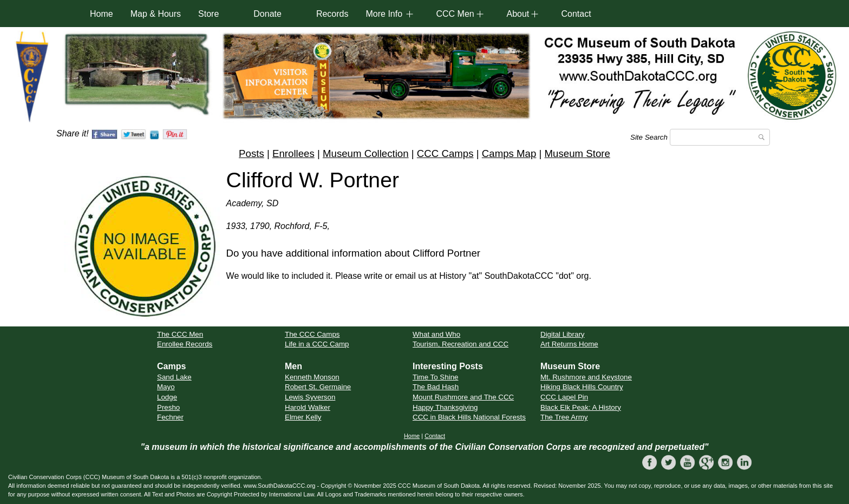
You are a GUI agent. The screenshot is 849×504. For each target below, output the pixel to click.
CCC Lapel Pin (564, 397)
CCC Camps (445, 153)
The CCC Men (180, 334)
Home (102, 14)
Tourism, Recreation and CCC (461, 344)
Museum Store (577, 153)
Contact (576, 14)
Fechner (170, 417)
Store (208, 14)
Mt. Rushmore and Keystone (586, 377)
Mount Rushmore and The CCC (463, 397)
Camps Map (509, 153)
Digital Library (562, 334)
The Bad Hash (436, 387)
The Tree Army (564, 417)
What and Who (436, 334)
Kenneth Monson (312, 377)
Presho (168, 407)
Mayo (166, 387)
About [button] (518, 14)
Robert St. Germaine (318, 387)
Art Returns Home (569, 344)
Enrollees (293, 153)
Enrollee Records (185, 344)
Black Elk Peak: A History (581, 407)
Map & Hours (156, 14)
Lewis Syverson (310, 397)
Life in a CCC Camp (317, 344)
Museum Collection (366, 153)
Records (332, 14)
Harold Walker (308, 407)
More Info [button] (384, 14)
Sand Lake (174, 377)
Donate (267, 14)
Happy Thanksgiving (445, 407)
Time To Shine (435, 377)
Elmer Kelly (303, 417)
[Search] (720, 137)
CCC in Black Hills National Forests (469, 417)
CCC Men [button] (455, 14)
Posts (252, 153)
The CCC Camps (312, 334)
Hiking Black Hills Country (582, 387)
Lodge (167, 397)
